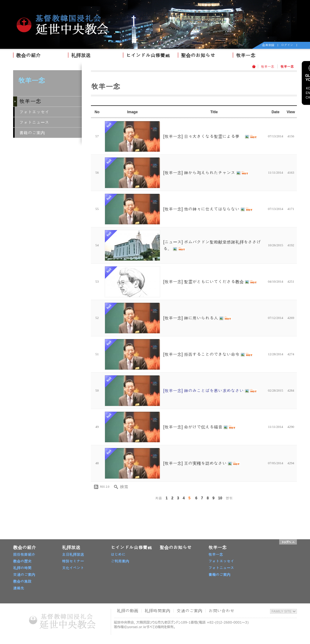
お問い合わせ (222, 611)
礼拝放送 (81, 55)
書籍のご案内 (32, 133)
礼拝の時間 (22, 568)
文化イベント (73, 568)
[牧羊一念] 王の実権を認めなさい (202, 463)
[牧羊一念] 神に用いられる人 (197, 318)
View (291, 112)
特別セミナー (73, 561)
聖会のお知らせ (198, 55)
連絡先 (19, 588)
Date (276, 112)
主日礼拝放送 (73, 555)
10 (220, 498)
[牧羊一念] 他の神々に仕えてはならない (208, 209)
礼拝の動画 (128, 611)
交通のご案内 (24, 575)
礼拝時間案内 (157, 611)
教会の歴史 (22, 561)
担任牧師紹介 (24, 555)
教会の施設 (22, 581)
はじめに (118, 555)
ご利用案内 (120, 561)
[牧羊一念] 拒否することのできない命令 (208, 354)
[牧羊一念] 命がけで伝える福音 (200, 427)
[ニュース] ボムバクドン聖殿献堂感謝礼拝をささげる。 (212, 245)
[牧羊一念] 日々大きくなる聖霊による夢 (210, 136)
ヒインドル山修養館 (148, 55)
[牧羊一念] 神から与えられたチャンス (206, 173)
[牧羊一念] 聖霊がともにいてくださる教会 (210, 282)
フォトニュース (34, 122)
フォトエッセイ (34, 112)
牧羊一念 (246, 55)
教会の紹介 (28, 55)
